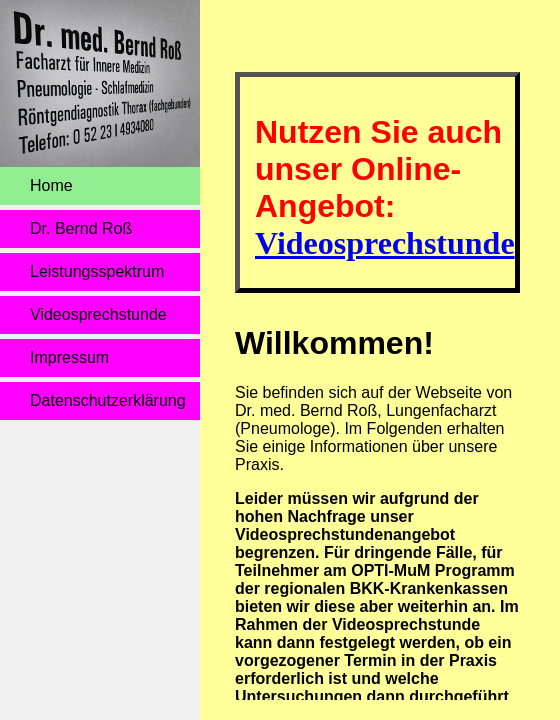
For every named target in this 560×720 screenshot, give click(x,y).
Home (51, 185)
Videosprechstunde (98, 314)
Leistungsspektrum (97, 271)
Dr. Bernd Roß (81, 228)
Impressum (69, 357)
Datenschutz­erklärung (108, 400)
